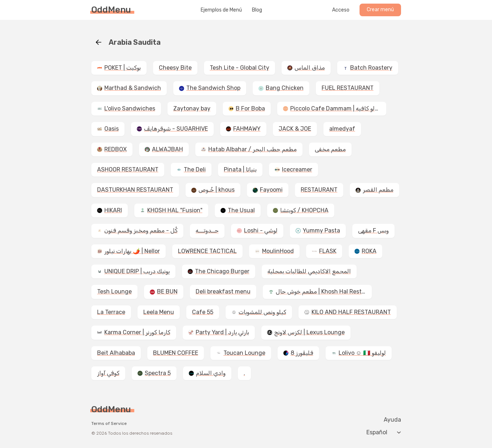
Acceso (341, 10)
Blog (257, 10)
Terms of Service (109, 423)
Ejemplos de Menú (221, 10)
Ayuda (392, 420)
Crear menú (380, 10)
